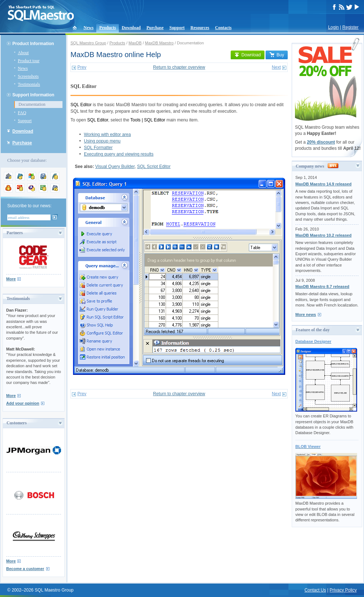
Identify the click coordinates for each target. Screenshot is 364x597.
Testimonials (29, 84)
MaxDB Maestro (159, 43)
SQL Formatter (98, 148)
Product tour (29, 61)
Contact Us (315, 590)
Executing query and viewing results (119, 154)
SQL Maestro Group (88, 43)
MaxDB (135, 43)
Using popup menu (102, 141)
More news (306, 314)
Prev (82, 67)
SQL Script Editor (154, 167)
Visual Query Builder (115, 167)
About (23, 53)
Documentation (32, 104)
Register (350, 27)
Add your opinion (23, 403)
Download (131, 28)
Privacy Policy (343, 590)
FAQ (22, 113)
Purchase (155, 28)
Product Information (33, 44)
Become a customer (25, 569)
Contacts (223, 28)
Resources (200, 28)
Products (108, 28)
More (11, 279)
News (88, 28)
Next (276, 67)
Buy (277, 55)
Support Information (33, 95)
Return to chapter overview (179, 67)
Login (333, 27)
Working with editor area (107, 135)
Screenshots (28, 76)
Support (177, 28)
